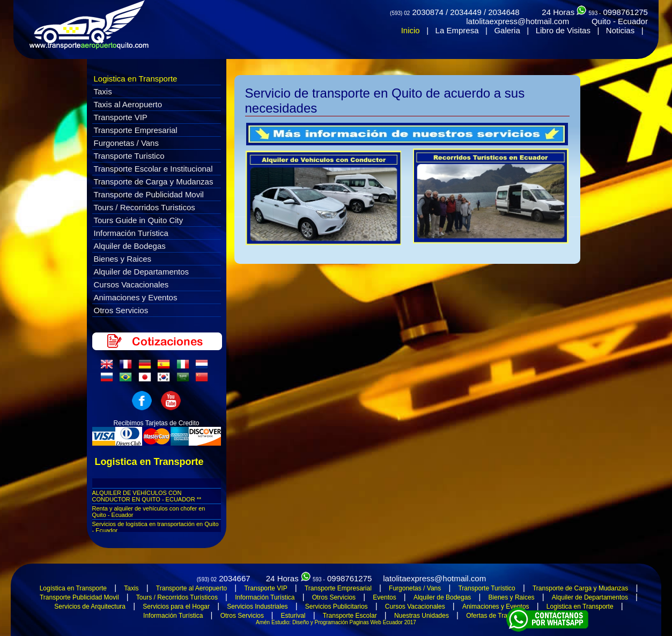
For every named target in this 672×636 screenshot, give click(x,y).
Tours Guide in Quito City (139, 220)
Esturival (293, 616)
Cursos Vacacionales (131, 284)
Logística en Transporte (73, 588)
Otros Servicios (121, 310)
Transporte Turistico (129, 156)
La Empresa (457, 30)
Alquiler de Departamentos (142, 272)
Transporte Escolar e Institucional (153, 169)
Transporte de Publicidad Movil (149, 194)
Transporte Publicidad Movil (79, 597)
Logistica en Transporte (136, 79)
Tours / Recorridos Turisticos (145, 207)
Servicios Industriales (257, 607)
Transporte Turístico (486, 588)
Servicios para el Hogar (176, 607)
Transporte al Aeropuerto (191, 588)
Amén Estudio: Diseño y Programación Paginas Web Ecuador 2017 (336, 622)
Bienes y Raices (123, 259)
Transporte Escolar (350, 616)
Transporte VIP (121, 117)
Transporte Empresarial (136, 130)
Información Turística (131, 233)
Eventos (384, 597)
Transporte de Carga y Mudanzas (154, 182)
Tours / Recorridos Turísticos (177, 597)
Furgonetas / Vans (126, 143)
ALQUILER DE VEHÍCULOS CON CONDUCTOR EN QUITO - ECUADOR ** (147, 496)
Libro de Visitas (563, 30)
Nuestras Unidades (422, 616)
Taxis (103, 91)
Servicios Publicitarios (337, 607)
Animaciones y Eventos (136, 297)
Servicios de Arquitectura (90, 607)
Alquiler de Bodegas (130, 246)
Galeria (507, 30)
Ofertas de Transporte (497, 616)
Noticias (620, 30)
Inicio (411, 30)
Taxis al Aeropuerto (128, 104)
